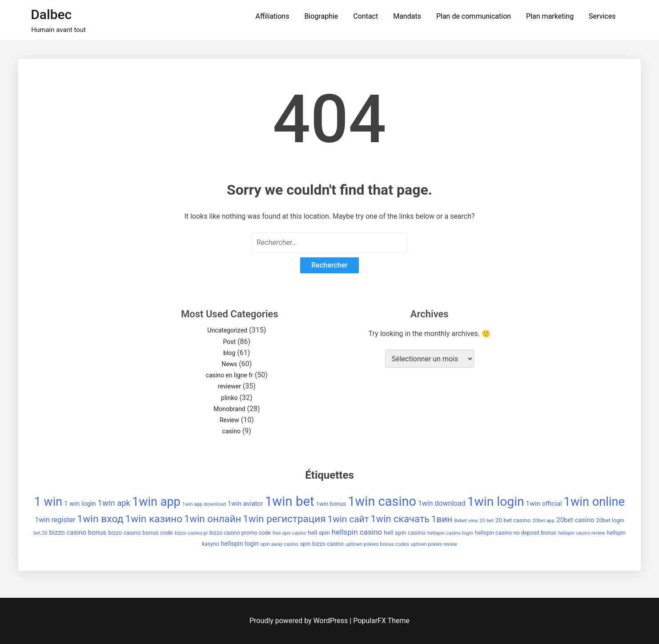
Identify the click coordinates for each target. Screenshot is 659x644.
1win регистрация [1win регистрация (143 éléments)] (284, 519)
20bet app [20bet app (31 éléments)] (543, 521)
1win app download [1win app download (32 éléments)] (204, 504)
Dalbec (51, 14)
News (229, 364)
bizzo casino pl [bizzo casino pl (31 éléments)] (191, 533)
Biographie (321, 16)
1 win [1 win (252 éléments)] (48, 502)
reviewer (229, 386)
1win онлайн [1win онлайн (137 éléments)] (213, 519)
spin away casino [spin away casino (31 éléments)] (279, 544)
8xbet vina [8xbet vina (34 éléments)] (466, 520)
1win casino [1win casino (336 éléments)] (382, 501)
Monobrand (229, 409)
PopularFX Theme (381, 621)
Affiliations (272, 16)
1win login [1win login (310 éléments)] (496, 502)
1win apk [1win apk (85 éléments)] (114, 503)
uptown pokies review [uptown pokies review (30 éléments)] (434, 544)
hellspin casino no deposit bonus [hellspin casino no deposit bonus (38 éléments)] (516, 533)
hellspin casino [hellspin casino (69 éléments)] (357, 532)
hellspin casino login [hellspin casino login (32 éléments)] (450, 533)
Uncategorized (227, 330)
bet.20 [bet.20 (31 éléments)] (40, 533)
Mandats (407, 16)
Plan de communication (474, 16)
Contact (366, 16)
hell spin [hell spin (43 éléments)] (319, 533)
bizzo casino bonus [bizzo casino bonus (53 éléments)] (78, 532)
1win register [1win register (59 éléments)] (55, 520)
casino (231, 431)
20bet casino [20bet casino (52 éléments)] (575, 520)
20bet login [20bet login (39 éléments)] (610, 520)
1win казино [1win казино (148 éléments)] (154, 519)
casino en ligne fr (229, 375)
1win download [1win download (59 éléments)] (442, 503)
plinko (229, 398)
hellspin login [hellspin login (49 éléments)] (240, 544)
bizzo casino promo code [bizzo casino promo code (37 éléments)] (240, 533)
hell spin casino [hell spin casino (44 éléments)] (405, 532)
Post (229, 342)
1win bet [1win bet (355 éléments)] (290, 501)
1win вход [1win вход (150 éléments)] (100, 519)
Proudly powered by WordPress (299, 621)
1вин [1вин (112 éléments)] (442, 519)
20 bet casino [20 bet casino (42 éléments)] (513, 520)
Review (229, 420)
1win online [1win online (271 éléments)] (594, 502)
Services (602, 16)
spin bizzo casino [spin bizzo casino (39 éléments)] (322, 544)
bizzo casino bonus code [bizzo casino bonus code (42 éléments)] (141, 533)
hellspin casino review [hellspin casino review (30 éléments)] (582, 533)
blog (229, 353)
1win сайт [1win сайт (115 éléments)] (348, 519)
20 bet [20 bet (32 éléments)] (486, 520)
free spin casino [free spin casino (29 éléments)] (289, 533)
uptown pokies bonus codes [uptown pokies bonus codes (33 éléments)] (377, 544)
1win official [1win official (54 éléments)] (544, 504)
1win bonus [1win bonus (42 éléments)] (331, 504)
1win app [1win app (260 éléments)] (156, 502)
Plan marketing (550, 16)
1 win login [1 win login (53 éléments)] (80, 504)
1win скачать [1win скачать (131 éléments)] (400, 519)
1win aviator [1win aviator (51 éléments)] (245, 504)
